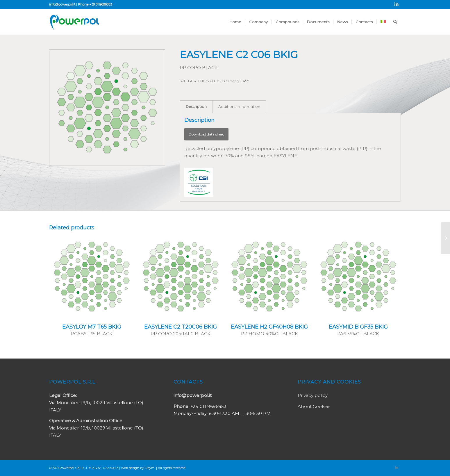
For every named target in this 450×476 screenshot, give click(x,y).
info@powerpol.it (62, 4)
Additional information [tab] (239, 107)
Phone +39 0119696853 (95, 4)
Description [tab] (196, 107)
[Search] (395, 22)
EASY (245, 81)
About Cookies (314, 406)
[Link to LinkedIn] (397, 4)
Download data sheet (206, 134)
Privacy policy (313, 395)
